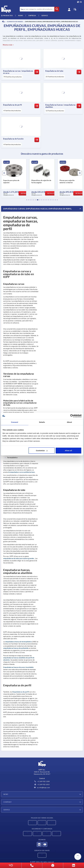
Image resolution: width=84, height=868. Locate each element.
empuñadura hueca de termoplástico (19, 642)
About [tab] (69, 422)
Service (7, 810)
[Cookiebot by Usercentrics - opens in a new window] (72, 416)
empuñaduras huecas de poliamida (16, 648)
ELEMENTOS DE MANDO (15, 22)
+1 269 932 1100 (42, 781)
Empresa (32, 16)
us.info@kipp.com (42, 788)
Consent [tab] (15, 422)
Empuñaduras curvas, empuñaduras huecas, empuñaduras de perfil (37, 209)
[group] (16, 178)
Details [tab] (42, 422)
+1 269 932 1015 (42, 784)
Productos (7, 16)
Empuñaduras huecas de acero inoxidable (18, 667)
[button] (27, 200)
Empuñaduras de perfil (21, 692)
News (6, 794)
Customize (42, 451)
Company (7, 802)
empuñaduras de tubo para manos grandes (19, 558)
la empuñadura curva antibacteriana (21, 472)
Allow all (68, 451)
